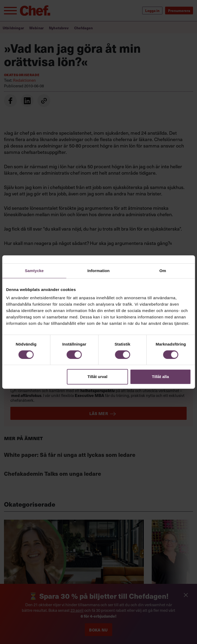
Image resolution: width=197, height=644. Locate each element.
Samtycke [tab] (34, 271)
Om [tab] (163, 271)
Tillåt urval (97, 377)
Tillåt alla (160, 377)
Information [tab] (99, 271)
